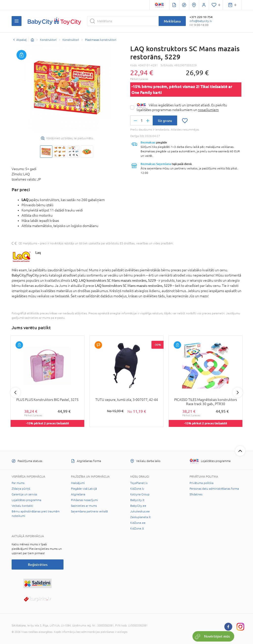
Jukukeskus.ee (140, 511)
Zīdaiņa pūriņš (21, 489)
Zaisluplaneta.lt (140, 517)
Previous (15, 392)
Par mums (18, 483)
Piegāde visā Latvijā (84, 489)
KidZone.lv (137, 489)
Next (238, 392)
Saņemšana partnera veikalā (89, 511)
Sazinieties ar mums (84, 506)
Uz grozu (165, 121)
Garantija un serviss (24, 494)
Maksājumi (78, 483)
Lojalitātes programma (26, 500)
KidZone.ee (138, 523)
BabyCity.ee (138, 506)
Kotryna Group (140, 494)
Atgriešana (78, 494)
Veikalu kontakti (22, 506)
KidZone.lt (137, 529)
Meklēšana (172, 21)
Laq (38, 252)
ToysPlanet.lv (139, 483)
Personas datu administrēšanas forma (214, 489)
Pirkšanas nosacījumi (84, 500)
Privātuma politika (201, 483)
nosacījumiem (208, 110)
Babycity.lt (137, 500)
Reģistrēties (38, 564)
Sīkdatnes (196, 494)
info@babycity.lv (201, 21)
